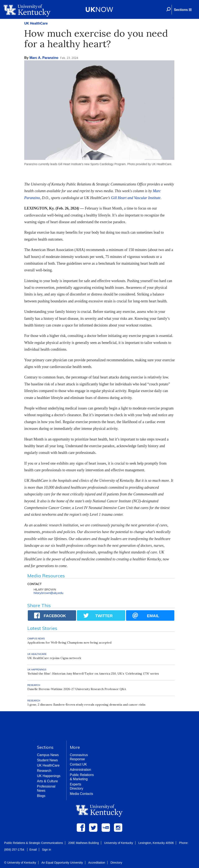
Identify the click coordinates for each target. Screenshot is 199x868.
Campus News (48, 755)
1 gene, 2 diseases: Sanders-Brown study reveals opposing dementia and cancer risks (86, 705)
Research (44, 771)
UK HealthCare (36, 23)
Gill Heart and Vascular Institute (136, 198)
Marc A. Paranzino (44, 58)
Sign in (47, 850)
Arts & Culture (47, 781)
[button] (183, 10)
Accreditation (97, 863)
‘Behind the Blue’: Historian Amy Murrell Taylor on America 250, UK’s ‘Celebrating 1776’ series (93, 674)
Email (33, 850)
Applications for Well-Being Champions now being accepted (69, 643)
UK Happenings (49, 776)
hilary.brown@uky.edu (48, 593)
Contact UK (78, 764)
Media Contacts (81, 794)
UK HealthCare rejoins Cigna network (54, 658)
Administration (80, 770)
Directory (116, 863)
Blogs (41, 796)
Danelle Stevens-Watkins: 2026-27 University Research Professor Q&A (77, 689)
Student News (47, 760)
